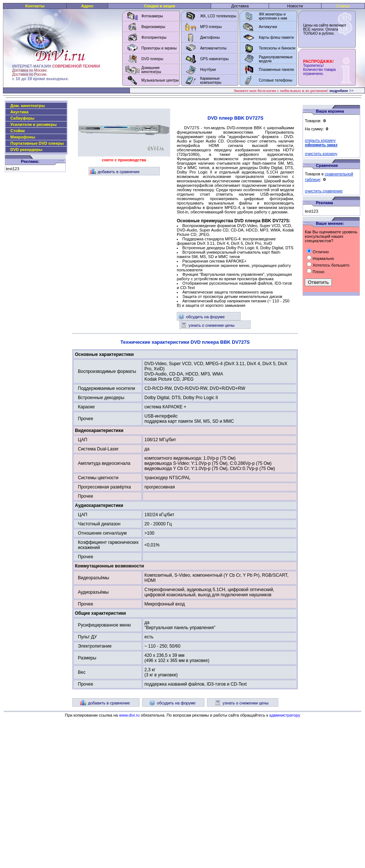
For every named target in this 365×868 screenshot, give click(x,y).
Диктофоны (210, 37)
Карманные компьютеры (211, 80)
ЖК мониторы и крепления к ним (273, 16)
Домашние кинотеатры (151, 70)
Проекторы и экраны (159, 48)
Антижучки (268, 27)
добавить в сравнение (115, 172)
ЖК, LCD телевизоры (218, 16)
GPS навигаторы (214, 59)
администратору (285, 715)
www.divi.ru (130, 715)
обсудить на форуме (202, 317)
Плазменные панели (276, 70)
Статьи (343, 6)
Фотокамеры (152, 16)
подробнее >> (342, 90)
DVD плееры (152, 59)
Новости (295, 6)
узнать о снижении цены (208, 325)
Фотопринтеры (154, 37)
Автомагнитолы (213, 48)
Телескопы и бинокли (277, 48)
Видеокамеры (153, 27)
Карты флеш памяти (276, 37)
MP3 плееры (211, 27)
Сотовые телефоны (276, 80)
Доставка (240, 6)
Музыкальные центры (160, 80)
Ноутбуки (208, 70)
